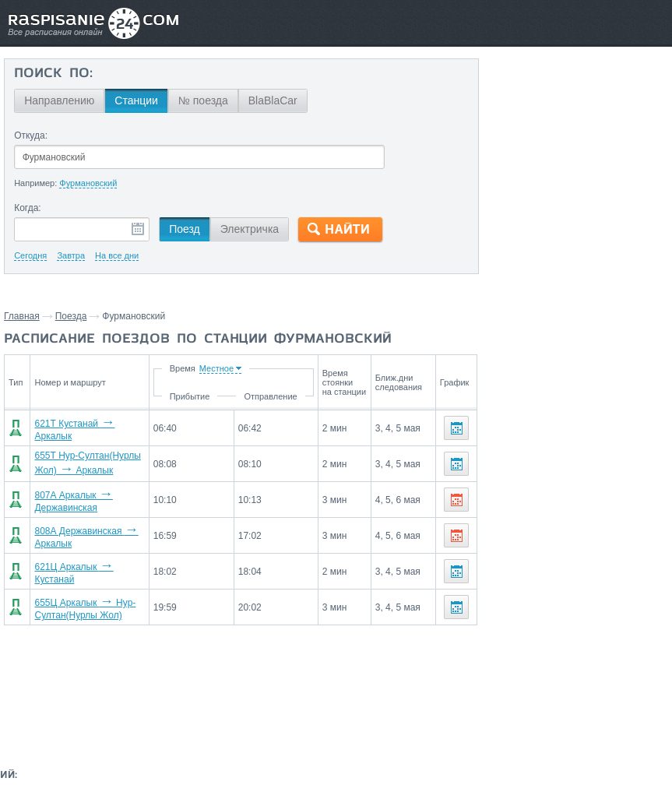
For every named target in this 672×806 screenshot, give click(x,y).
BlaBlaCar (273, 100)
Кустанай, (588, 150)
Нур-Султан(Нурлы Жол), (598, 126)
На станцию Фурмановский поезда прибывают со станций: (570, 193)
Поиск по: (53, 74)
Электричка (250, 229)
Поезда (71, 316)
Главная (22, 316)
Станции (136, 100)
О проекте (406, 709)
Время (204, 368)
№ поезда (203, 100)
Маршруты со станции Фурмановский (566, 287)
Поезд (185, 229)
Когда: (28, 208)
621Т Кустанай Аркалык (93, 428)
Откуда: (31, 136)
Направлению (59, 100)
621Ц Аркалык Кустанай (93, 568)
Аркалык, (508, 126)
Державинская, (523, 150)
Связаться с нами (332, 709)
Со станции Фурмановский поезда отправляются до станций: (569, 90)
